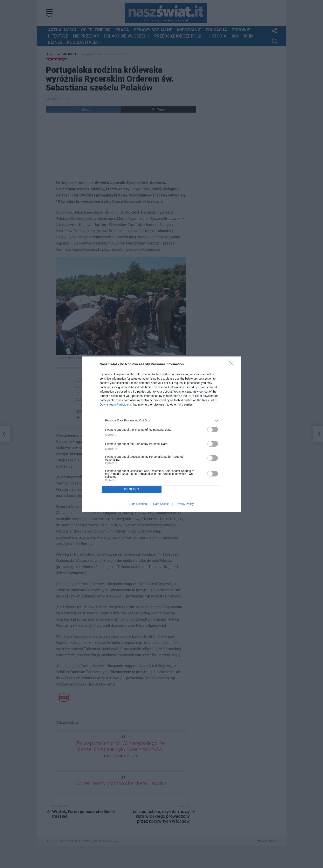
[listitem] (161, 420)
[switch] (213, 430)
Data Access (161, 504)
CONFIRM (132, 489)
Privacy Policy (185, 504)
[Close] (233, 365)
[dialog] (161, 434)
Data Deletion (138, 504)
